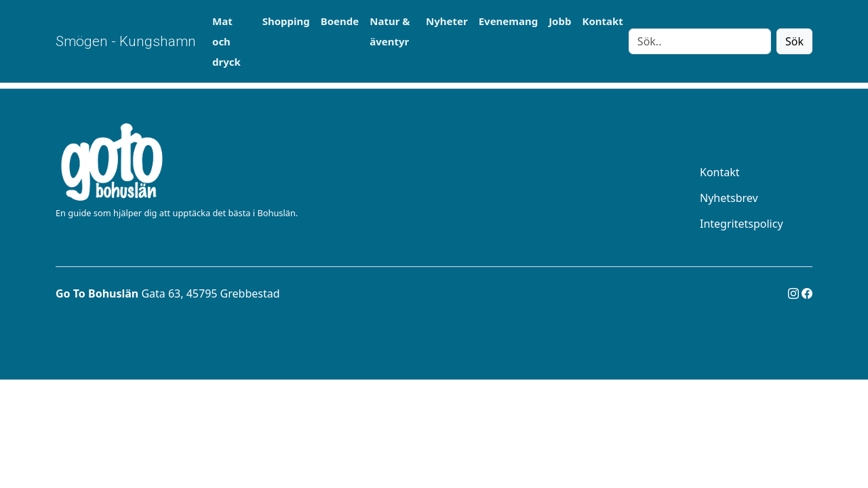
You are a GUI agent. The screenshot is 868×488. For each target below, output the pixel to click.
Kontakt (602, 21)
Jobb (560, 21)
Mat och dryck (226, 41)
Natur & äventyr (390, 31)
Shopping (286, 21)
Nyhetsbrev (729, 198)
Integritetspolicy (742, 224)
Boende (340, 21)
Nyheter (447, 21)
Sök (794, 41)
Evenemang (508, 21)
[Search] (700, 41)
